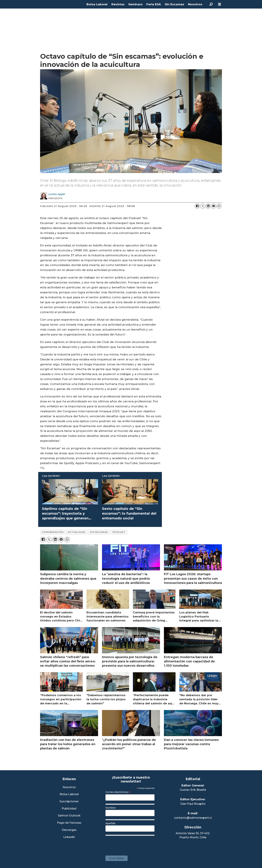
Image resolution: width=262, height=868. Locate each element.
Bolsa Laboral (97, 4)
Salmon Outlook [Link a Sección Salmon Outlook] (69, 816)
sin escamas (99, 532)
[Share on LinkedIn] (208, 206)
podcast (119, 532)
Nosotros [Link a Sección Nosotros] (69, 787)
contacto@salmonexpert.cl (193, 818)
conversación (53, 532)
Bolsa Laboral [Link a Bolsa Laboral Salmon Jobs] (69, 794)
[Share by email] (214, 206)
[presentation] (131, 844)
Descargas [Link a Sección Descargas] (69, 830)
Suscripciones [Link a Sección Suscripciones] (69, 802)
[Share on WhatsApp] (219, 206)
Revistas (118, 4)
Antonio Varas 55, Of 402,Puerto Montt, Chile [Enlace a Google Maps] (193, 835)
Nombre (111, 808)
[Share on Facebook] (197, 206)
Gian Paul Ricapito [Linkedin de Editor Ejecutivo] (193, 804)
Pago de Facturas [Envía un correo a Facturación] (69, 823)
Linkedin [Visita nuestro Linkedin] (69, 837)
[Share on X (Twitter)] (203, 206)
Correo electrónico (118, 792)
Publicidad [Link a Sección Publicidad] (69, 809)
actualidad (77, 532)
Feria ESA (154, 4)
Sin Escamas (174, 4)
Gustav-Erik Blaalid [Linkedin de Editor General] (193, 790)
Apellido (110, 823)
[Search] (211, 4)
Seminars (135, 4)
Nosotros (195, 4)
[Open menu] (220, 4)
